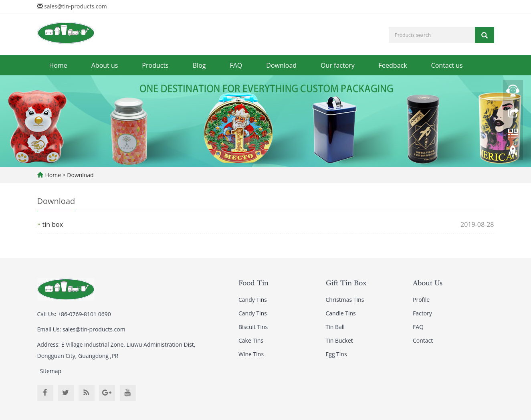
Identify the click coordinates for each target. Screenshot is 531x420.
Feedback (393, 65)
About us (105, 65)
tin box (53, 224)
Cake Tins (251, 340)
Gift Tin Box (346, 283)
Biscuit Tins (253, 327)
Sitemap (51, 371)
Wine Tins (251, 354)
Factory (422, 313)
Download (281, 65)
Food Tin (253, 283)
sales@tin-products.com (76, 6)
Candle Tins (341, 313)
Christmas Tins (345, 300)
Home (58, 65)
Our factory (338, 65)
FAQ (236, 65)
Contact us (447, 65)
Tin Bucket (339, 340)
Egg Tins (336, 354)
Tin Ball (335, 327)
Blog (199, 65)
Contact (423, 340)
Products (155, 65)
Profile (421, 300)
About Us (428, 283)
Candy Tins (253, 300)
